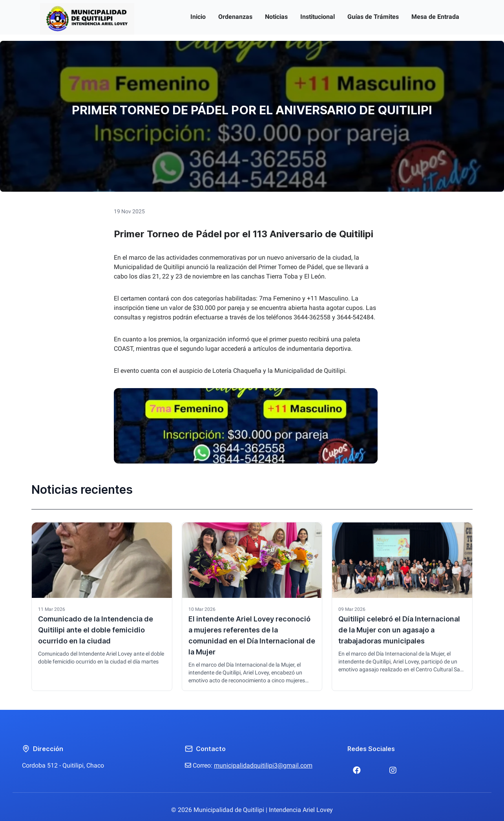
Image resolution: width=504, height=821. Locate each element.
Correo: (249, 765)
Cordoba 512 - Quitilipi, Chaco (63, 765)
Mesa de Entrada (435, 17)
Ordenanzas (235, 17)
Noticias (276, 17)
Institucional (318, 17)
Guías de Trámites (373, 17)
